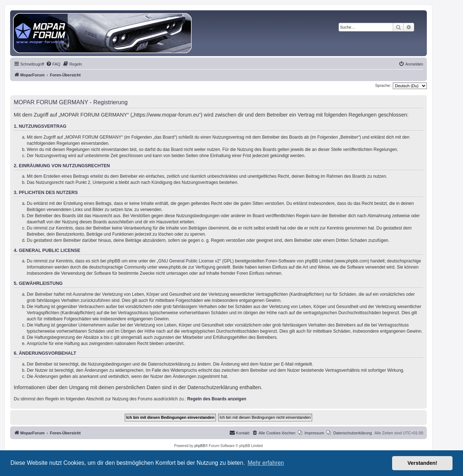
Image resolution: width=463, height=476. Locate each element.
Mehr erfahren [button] (266, 463)
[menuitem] (53, 64)
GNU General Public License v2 (189, 261)
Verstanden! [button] (422, 463)
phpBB (200, 446)
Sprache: (383, 85)
